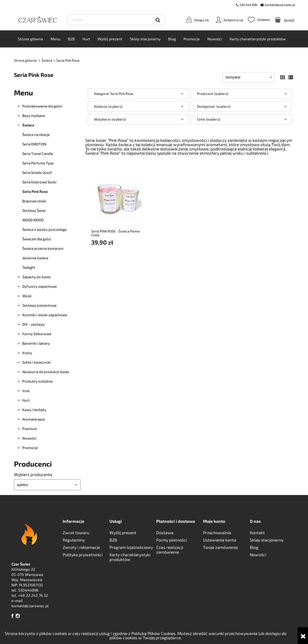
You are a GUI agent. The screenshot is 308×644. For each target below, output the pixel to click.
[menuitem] (30, 39)
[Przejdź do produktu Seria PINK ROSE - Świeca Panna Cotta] (118, 199)
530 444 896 (248, 5)
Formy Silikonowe (37, 334)
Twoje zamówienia (220, 547)
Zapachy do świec (37, 277)
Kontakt (257, 533)
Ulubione (259, 20)
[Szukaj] (158, 20)
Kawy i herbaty (34, 410)
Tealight (29, 268)
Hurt (26, 400)
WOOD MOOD (33, 220)
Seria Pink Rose (35, 192)
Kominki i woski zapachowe (45, 315)
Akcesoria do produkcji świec (46, 372)
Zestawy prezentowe (39, 306)
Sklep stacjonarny (267, 540)
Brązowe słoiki (34, 201)
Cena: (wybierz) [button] (209, 119)
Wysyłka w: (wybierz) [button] (110, 119)
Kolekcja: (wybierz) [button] (108, 107)
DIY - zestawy (33, 324)
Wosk (27, 296)
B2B (113, 540)
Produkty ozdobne (38, 381)
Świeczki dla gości (37, 239)
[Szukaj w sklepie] (117, 20)
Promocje (30, 448)
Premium (30, 429)
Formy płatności (172, 540)
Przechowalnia (217, 533)
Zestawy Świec (34, 211)
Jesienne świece (35, 258)
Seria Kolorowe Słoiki (39, 182)
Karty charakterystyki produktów (130, 557)
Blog (254, 547)
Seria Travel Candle (38, 154)
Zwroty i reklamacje (81, 547)
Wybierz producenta (33, 475)
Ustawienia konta (220, 540)
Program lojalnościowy (131, 547)
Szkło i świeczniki (37, 362)
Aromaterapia (33, 419)
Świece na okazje (36, 135)
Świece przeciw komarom (43, 249)
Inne (26, 391)
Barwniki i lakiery (36, 343)
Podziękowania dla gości (42, 106)
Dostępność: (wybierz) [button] (214, 107)
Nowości (29, 438)
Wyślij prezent (123, 533)
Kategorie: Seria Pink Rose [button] (114, 94)
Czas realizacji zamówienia (170, 550)
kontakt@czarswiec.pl (280, 5)
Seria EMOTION (34, 144)
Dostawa (165, 533)
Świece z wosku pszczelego (45, 230)
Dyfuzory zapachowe (40, 287)
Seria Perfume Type (38, 163)
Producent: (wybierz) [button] (213, 94)
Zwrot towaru (76, 533)
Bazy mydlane (34, 116)
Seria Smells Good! (37, 173)
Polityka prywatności (83, 555)
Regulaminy (74, 540)
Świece (28, 125)
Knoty (27, 353)
